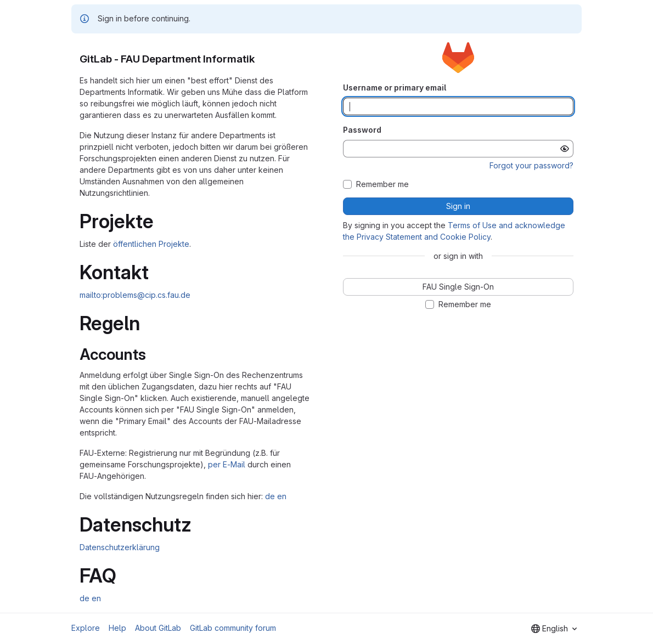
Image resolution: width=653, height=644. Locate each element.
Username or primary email (395, 87)
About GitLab (158, 628)
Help (117, 628)
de (270, 496)
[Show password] (565, 149)
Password (362, 130)
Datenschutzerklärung (120, 547)
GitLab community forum (233, 628)
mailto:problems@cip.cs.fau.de (135, 295)
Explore (86, 628)
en (282, 496)
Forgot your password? (531, 165)
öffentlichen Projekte (151, 244)
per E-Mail (227, 464)
